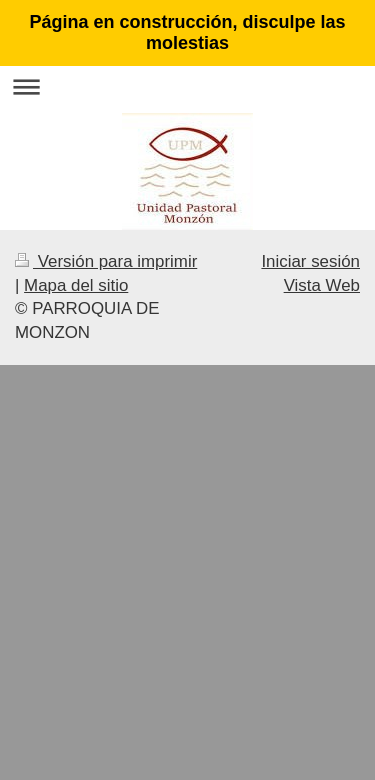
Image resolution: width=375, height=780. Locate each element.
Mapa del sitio (76, 285)
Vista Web (322, 285)
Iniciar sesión (310, 261)
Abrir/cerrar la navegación (187, 86)
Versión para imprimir (106, 261)
